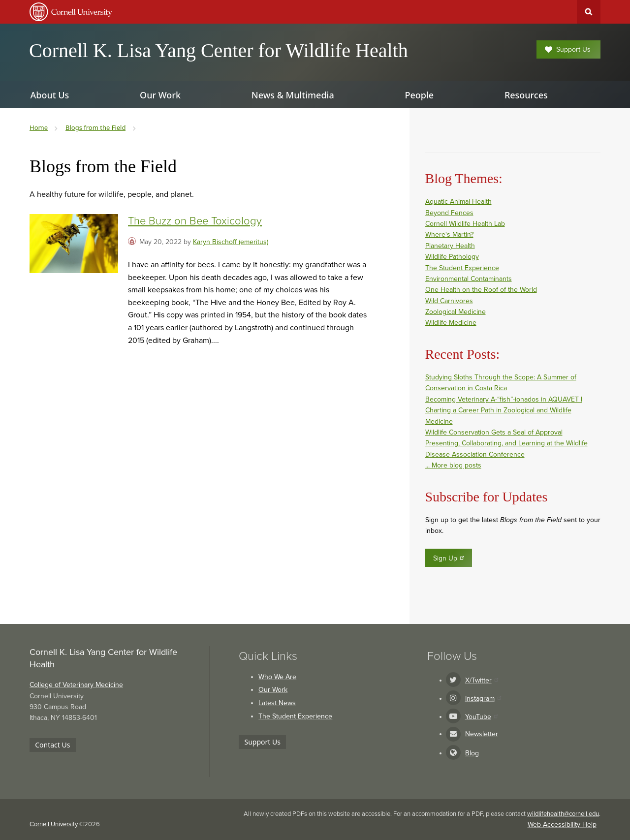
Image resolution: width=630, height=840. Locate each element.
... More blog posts (453, 465)
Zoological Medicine (456, 312)
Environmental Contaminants (469, 279)
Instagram (483, 699)
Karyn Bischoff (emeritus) (231, 242)
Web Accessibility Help (562, 824)
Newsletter (482, 734)
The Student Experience (462, 268)
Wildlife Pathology (452, 257)
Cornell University (54, 824)
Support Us (568, 49)
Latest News (277, 703)
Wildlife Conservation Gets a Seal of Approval (494, 432)
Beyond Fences (449, 213)
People (419, 95)
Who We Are (277, 677)
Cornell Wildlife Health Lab (465, 224)
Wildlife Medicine (451, 323)
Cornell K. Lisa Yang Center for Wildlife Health (219, 50)
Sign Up (449, 558)
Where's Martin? (449, 234)
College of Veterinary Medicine (76, 685)
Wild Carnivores (449, 301)
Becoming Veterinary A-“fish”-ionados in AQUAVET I (504, 399)
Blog (472, 753)
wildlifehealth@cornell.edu (563, 814)
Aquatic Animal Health (458, 202)
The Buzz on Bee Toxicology (195, 221)
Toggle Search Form (589, 12)
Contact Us (52, 745)
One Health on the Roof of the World (481, 290)
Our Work (273, 690)
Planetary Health (450, 246)
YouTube (481, 717)
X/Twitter (482, 680)
